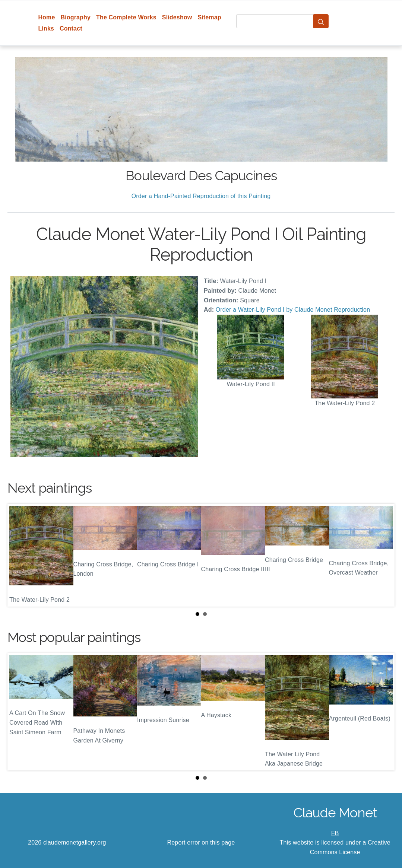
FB (335, 833)
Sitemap (209, 17)
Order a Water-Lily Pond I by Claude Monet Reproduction (293, 310)
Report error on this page (201, 842)
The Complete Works (126, 17)
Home (46, 17)
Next (383, 555)
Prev (19, 555)
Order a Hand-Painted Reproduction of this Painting (201, 196)
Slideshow (177, 17)
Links (46, 28)
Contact (71, 28)
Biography (76, 17)
